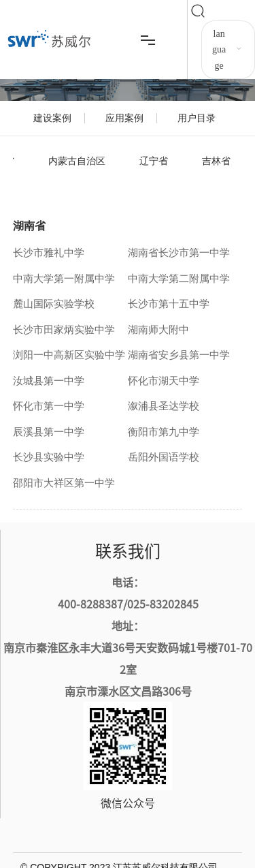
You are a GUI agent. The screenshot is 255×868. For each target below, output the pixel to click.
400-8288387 (90, 604)
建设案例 (52, 118)
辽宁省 (154, 161)
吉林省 (216, 161)
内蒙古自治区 (77, 161)
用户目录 (197, 118)
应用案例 (124, 118)
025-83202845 (163, 604)
